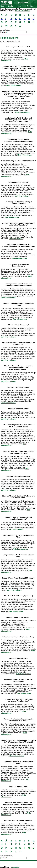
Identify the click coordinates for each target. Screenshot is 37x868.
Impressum (15, 867)
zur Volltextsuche (6, 30)
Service (30, 6)
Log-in (20, 6)
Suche (11, 6)
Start (2, 6)
